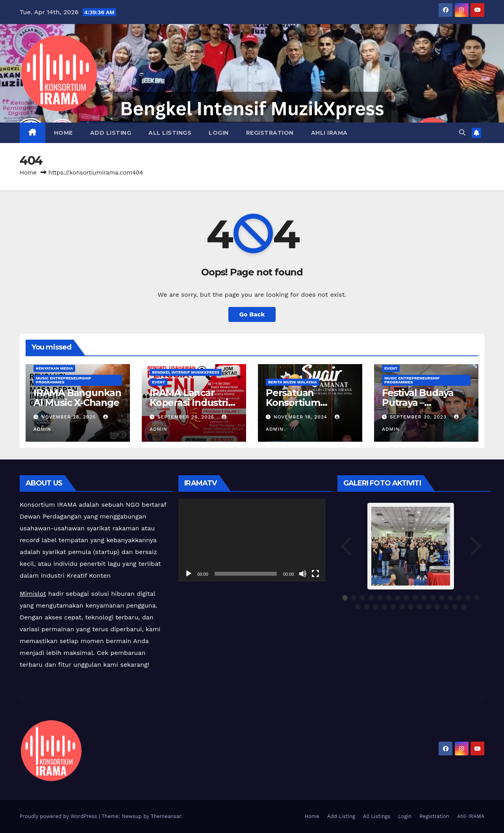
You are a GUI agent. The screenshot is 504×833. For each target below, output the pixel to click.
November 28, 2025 (69, 417)
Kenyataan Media (54, 368)
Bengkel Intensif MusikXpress (186, 372)
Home (63, 133)
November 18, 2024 (301, 417)
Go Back (252, 314)
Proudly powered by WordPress (59, 816)
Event (158, 382)
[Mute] (303, 574)
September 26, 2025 (187, 417)
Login (219, 133)
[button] (462, 133)
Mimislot (33, 594)
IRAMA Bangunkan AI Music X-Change (77, 398)
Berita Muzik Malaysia (293, 382)
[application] (252, 540)
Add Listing (111, 133)
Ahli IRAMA (329, 133)
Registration (270, 133)
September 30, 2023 (419, 417)
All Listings (170, 133)
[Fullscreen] (315, 574)
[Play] (189, 574)
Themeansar (166, 816)
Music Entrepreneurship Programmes (63, 380)
